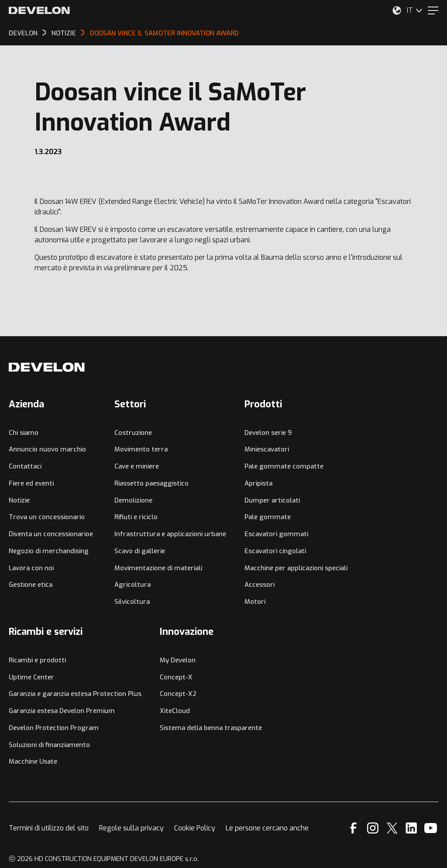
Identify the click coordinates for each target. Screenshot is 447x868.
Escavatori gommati (276, 534)
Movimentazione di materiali (158, 568)
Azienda (26, 404)
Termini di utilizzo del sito (49, 828)
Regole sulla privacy (131, 828)
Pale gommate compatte (284, 466)
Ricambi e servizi (46, 632)
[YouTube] (431, 828)
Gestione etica (31, 585)
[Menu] (433, 10)
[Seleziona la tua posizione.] (397, 10)
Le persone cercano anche (267, 828)
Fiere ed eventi (31, 483)
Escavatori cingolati (275, 551)
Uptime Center (31, 677)
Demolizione (133, 500)
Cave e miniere (137, 466)
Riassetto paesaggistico (151, 483)
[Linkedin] (411, 828)
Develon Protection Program (54, 728)
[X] (392, 828)
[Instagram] (373, 828)
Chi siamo (24, 433)
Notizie (19, 500)
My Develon (178, 660)
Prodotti (263, 404)
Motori (255, 602)
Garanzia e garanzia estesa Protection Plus (75, 694)
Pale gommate (268, 517)
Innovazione (187, 632)
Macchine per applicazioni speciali (296, 568)
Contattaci (25, 466)
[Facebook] (353, 828)
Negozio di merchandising (49, 551)
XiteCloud (175, 711)
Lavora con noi (31, 568)
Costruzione (133, 433)
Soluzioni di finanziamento (49, 745)
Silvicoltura (132, 602)
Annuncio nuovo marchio (47, 449)
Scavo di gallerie (140, 551)
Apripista (258, 483)
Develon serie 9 (268, 433)
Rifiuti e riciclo (136, 517)
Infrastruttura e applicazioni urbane (170, 534)
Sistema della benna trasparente (211, 728)
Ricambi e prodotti (37, 660)
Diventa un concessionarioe (51, 534)
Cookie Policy (195, 828)
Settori (130, 404)
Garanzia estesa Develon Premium (62, 711)
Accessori (260, 585)
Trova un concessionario (47, 517)
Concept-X (176, 677)
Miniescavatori (267, 449)
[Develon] (39, 10)
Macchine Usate (33, 761)
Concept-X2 (178, 694)
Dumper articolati (272, 500)
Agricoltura (132, 585)
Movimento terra (141, 449)
